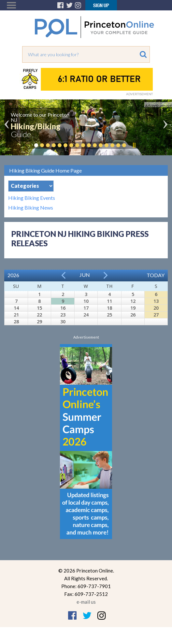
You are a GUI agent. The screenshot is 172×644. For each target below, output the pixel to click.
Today (156, 275)
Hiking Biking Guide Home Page (45, 170)
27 (156, 315)
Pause (134, 145)
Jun (85, 275)
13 (156, 301)
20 (156, 308)
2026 (13, 275)
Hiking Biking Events (32, 198)
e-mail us (86, 602)
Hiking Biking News (31, 208)
